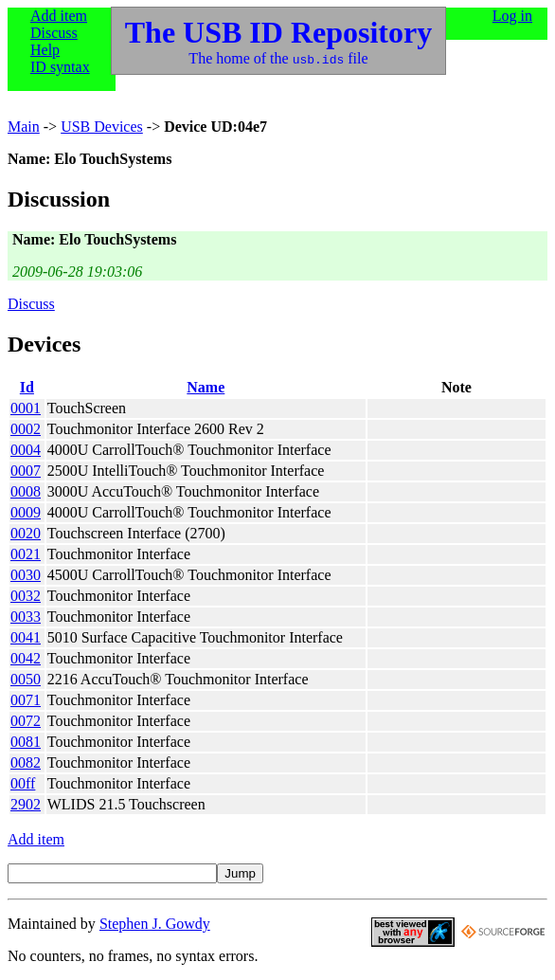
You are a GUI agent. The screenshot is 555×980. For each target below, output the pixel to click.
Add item (59, 16)
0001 (26, 408)
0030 (26, 575)
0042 (26, 658)
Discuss (54, 33)
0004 (26, 450)
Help (45, 50)
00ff (23, 783)
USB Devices (102, 127)
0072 (26, 721)
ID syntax (60, 67)
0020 (26, 533)
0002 (26, 429)
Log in (512, 16)
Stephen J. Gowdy (155, 924)
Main (24, 127)
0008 (26, 491)
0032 (26, 596)
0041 (26, 637)
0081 (26, 742)
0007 (26, 471)
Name (206, 387)
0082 (26, 762)
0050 (26, 679)
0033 (26, 617)
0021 (26, 554)
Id (27, 387)
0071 (26, 700)
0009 (26, 512)
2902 (26, 804)
